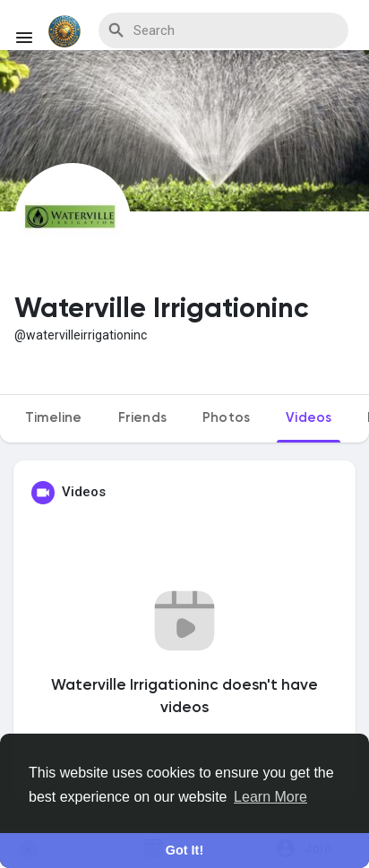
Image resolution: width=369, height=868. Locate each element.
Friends (142, 418)
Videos (309, 418)
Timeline (54, 418)
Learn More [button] (270, 797)
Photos (226, 418)
